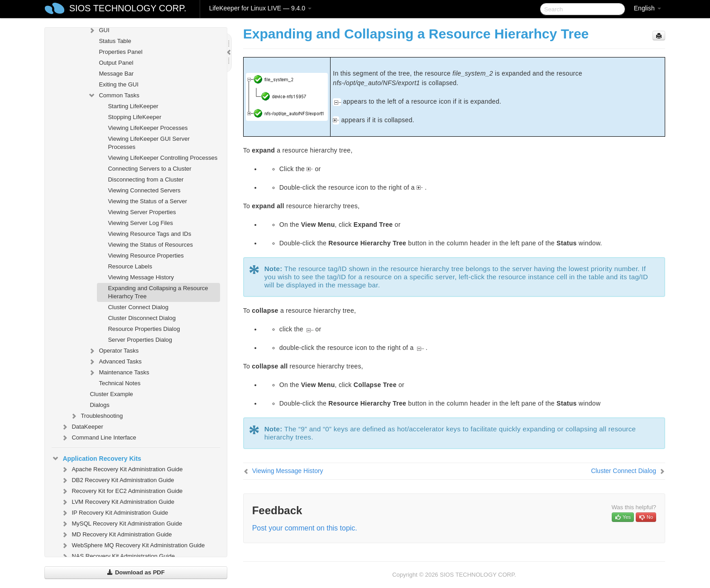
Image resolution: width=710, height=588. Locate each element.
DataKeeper (82, 427)
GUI (98, 30)
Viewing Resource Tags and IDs (149, 234)
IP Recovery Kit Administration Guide (114, 513)
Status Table (115, 41)
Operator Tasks (113, 351)
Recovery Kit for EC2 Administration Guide (122, 491)
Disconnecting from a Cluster (146, 179)
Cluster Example (111, 394)
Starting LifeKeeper (133, 106)
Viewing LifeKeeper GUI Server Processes (149, 143)
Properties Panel (120, 52)
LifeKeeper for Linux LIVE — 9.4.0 (260, 8)
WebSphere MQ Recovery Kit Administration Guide (133, 545)
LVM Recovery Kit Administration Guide (118, 502)
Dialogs (99, 405)
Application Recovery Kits (96, 459)
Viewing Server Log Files (140, 223)
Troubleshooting (96, 416)
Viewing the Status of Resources (150, 245)
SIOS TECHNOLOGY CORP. (128, 8)
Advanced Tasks (115, 362)
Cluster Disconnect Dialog (142, 318)
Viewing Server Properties (142, 212)
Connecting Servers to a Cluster (149, 169)
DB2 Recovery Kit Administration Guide (117, 480)
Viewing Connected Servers (144, 190)
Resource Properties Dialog (144, 329)
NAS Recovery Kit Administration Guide (118, 556)
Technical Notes (120, 383)
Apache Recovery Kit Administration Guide (122, 469)
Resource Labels (130, 266)
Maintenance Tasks (118, 373)
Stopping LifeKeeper (134, 117)
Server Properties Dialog (140, 340)
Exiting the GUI (118, 84)
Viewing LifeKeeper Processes (148, 128)
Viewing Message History (141, 277)
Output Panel (116, 63)
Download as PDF (136, 572)
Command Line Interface (98, 438)
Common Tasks (113, 96)
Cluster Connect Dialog (138, 307)
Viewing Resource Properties (146, 256)
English (648, 8)
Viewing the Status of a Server (147, 201)
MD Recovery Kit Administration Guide (116, 535)
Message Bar (116, 74)
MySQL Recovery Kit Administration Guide (121, 524)
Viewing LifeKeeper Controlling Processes (163, 158)
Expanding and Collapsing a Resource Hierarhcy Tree (158, 292)
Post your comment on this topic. (305, 528)
